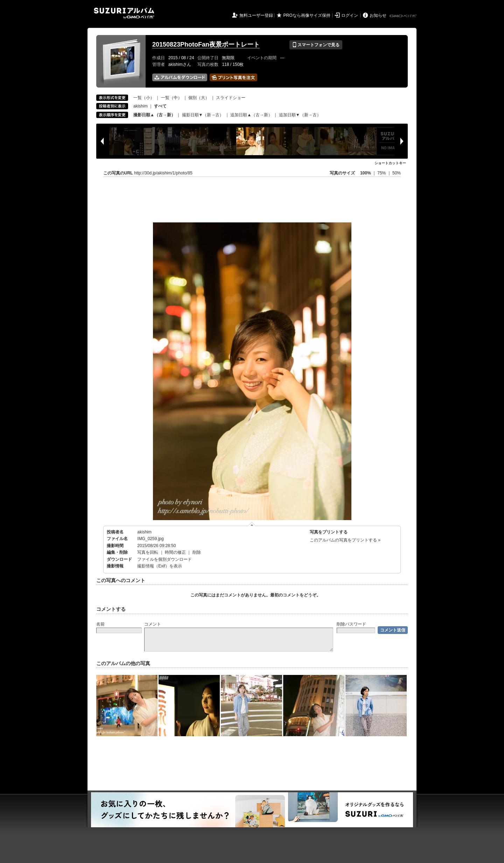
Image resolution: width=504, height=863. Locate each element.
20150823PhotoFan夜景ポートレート (206, 44)
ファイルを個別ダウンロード (164, 559)
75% (382, 173)
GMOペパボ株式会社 (404, 16)
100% (366, 173)
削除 (197, 552)
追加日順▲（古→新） (251, 115)
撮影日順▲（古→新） (154, 115)
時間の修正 (175, 552)
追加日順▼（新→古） (300, 115)
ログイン (350, 15)
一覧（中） (171, 98)
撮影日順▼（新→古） (203, 115)
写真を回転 (148, 552)
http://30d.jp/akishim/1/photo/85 (163, 173)
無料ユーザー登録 (256, 15)
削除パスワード (351, 624)
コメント (153, 624)
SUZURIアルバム (124, 13)
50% (397, 173)
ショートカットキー (390, 163)
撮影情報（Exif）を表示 (160, 566)
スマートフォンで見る (316, 45)
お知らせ (378, 15)
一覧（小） (144, 98)
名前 (100, 624)
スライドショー (231, 98)
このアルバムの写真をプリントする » (345, 540)
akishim (141, 106)
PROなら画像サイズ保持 (307, 15)
